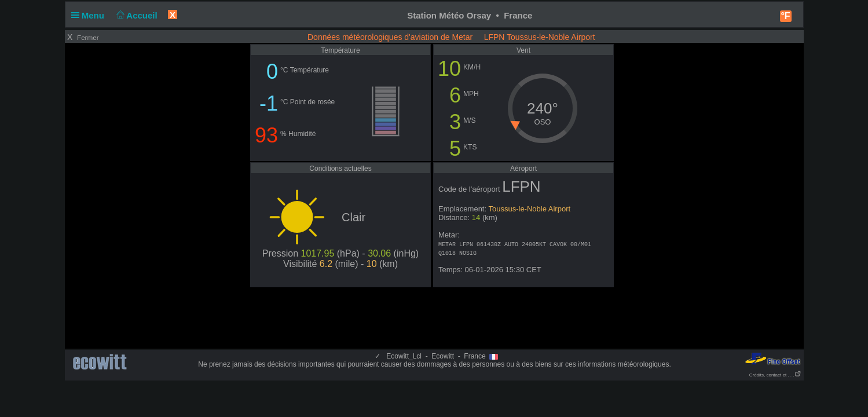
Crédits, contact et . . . (775, 375)
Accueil (135, 15)
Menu (90, 15)
